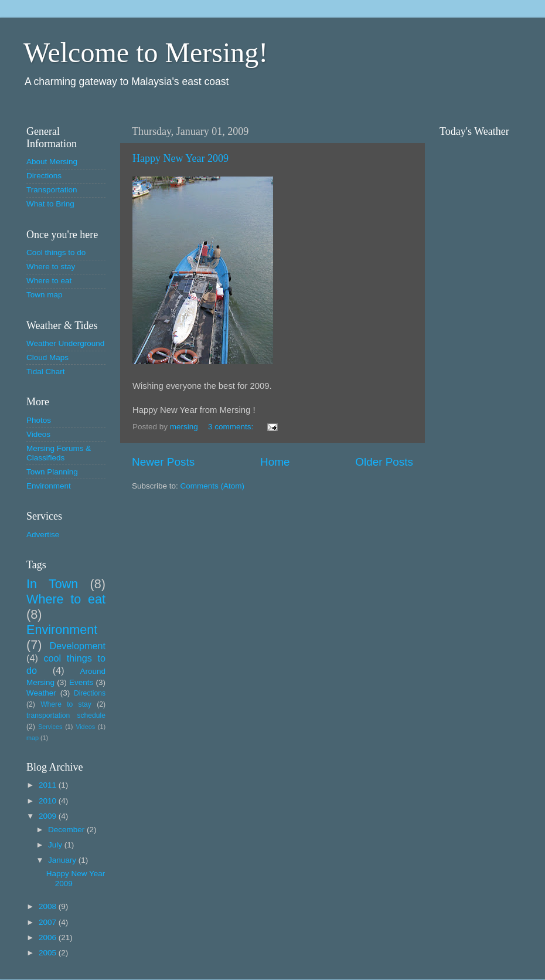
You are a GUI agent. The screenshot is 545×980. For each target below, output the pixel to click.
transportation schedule (66, 715)
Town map (45, 295)
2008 (49, 906)
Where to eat (49, 281)
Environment (49, 486)
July (56, 845)
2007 (49, 922)
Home (275, 462)
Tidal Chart (46, 372)
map (33, 738)
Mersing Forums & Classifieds (59, 453)
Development (78, 646)
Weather (41, 693)
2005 (49, 953)
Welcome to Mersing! (146, 52)
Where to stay (51, 267)
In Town (52, 584)
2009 (49, 816)
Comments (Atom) (213, 486)
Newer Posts (163, 462)
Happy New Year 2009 (180, 158)
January (63, 860)
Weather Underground (65, 343)
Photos (39, 420)
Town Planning (52, 472)
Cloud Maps (47, 357)
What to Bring (50, 204)
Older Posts (384, 462)
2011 (49, 785)
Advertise (43, 535)
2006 (49, 937)
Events (81, 682)
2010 (49, 801)
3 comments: (232, 427)
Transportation (52, 190)
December (67, 830)
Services (50, 727)
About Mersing (52, 162)
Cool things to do (56, 252)
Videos (38, 434)
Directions (44, 176)
